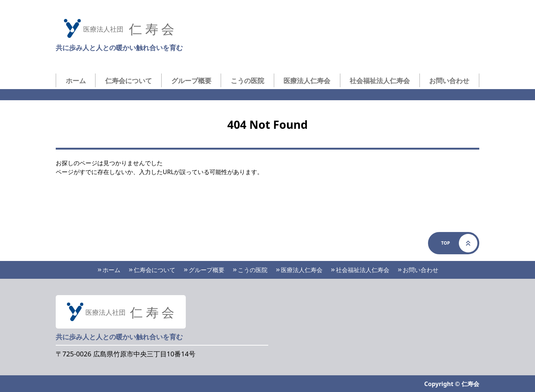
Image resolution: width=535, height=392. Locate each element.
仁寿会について (129, 81)
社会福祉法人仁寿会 (380, 81)
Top (459, 243)
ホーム (76, 81)
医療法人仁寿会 (307, 81)
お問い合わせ (449, 81)
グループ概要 (191, 81)
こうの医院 (247, 81)
